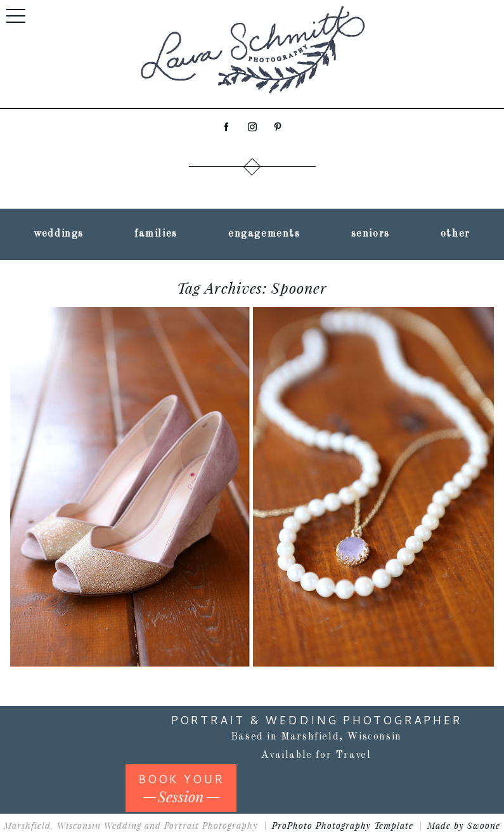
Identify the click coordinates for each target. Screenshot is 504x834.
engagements (264, 234)
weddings (59, 234)
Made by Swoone (464, 825)
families (156, 234)
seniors (371, 234)
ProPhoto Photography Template (343, 825)
